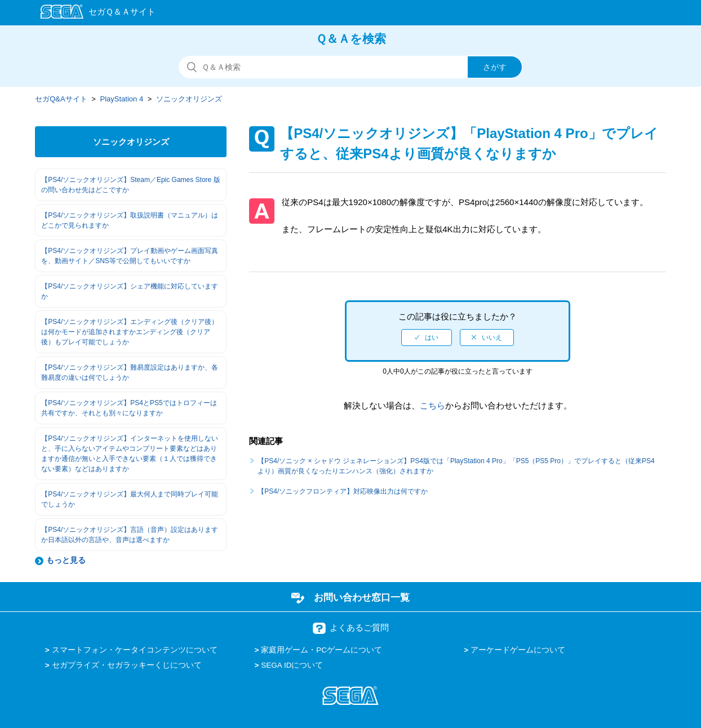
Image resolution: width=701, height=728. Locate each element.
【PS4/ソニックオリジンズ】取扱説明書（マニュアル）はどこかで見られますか (130, 220)
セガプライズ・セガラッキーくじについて (127, 665)
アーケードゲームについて (518, 650)
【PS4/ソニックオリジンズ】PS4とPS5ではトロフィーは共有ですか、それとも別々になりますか (129, 408)
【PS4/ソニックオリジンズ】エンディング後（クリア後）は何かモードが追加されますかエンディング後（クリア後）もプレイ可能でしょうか (130, 332)
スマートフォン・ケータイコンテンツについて (135, 650)
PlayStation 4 (122, 99)
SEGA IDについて (292, 665)
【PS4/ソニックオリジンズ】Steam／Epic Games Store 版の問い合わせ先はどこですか (130, 185)
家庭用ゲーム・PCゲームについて (321, 650)
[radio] (427, 338)
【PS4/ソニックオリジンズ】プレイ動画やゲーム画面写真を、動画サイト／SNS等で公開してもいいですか (130, 256)
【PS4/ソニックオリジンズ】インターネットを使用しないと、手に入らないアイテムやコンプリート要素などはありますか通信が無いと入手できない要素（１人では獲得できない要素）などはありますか (130, 454)
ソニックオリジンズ (189, 99)
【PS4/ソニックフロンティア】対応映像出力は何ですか (343, 491)
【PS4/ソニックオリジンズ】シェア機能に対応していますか (130, 291)
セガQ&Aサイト (61, 99)
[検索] (350, 67)
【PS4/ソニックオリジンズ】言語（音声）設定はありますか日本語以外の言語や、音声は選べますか (130, 535)
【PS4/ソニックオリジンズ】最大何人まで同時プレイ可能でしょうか (130, 499)
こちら (432, 405)
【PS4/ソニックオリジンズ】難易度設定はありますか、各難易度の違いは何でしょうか (130, 372)
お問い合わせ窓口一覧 (362, 597)
